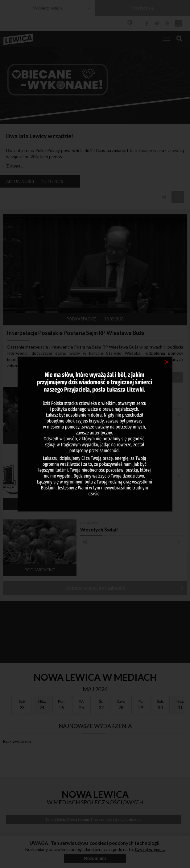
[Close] (167, 362)
